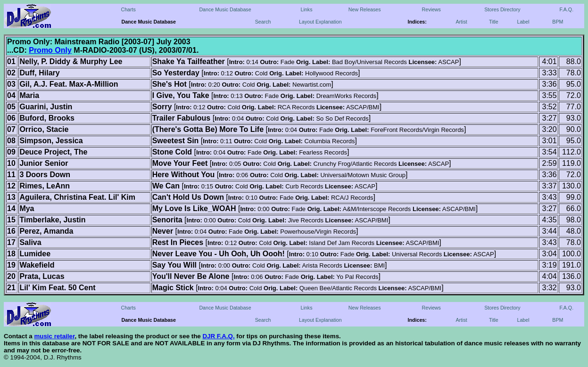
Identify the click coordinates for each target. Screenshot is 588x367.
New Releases (365, 9)
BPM (558, 22)
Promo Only (50, 50)
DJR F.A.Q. (218, 336)
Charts (128, 9)
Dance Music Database (225, 9)
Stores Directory (502, 9)
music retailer (54, 336)
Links (307, 9)
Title (494, 22)
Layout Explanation (320, 22)
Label (523, 22)
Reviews (431, 9)
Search (263, 22)
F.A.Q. (567, 9)
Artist (461, 22)
